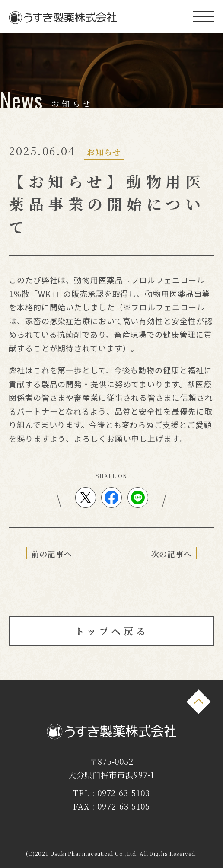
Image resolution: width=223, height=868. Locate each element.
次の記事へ (172, 554)
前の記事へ (52, 554)
